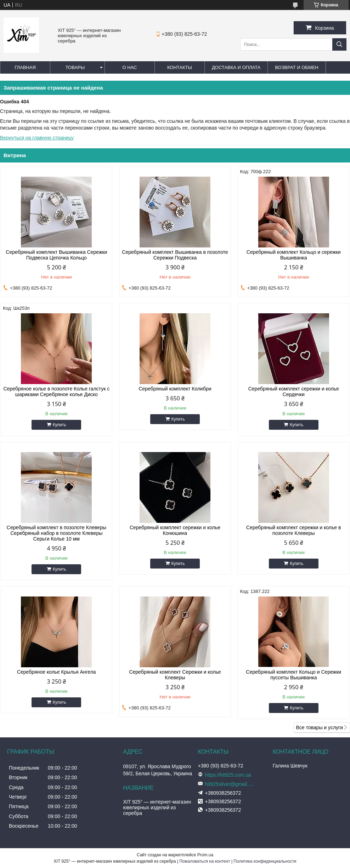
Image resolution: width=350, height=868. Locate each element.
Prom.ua (205, 855)
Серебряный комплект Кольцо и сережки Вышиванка (294, 255)
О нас (130, 67)
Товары (75, 67)
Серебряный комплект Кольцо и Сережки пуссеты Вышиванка (293, 675)
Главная (25, 67)
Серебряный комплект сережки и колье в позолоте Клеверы (293, 530)
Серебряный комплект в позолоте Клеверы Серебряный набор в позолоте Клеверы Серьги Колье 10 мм (57, 533)
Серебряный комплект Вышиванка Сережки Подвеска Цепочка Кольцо (56, 255)
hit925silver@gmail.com (230, 784)
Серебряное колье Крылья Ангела (57, 672)
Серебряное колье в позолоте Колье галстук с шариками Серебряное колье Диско (56, 392)
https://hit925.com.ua (228, 775)
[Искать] (339, 44)
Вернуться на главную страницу (37, 138)
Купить (60, 425)
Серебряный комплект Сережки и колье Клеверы (175, 675)
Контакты (180, 67)
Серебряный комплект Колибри (175, 389)
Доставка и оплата (236, 67)
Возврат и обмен (297, 67)
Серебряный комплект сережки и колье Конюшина (175, 530)
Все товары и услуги (319, 727)
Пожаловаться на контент (205, 861)
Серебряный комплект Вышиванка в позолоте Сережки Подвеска (175, 255)
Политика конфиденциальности (265, 861)
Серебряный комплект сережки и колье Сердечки (294, 392)
